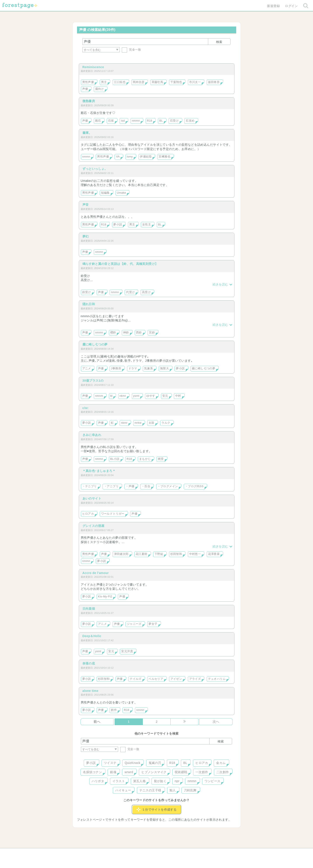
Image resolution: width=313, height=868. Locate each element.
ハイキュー (123, 790)
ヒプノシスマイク (154, 772)
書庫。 (87, 133)
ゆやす (151, 396)
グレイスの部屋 (94, 526)
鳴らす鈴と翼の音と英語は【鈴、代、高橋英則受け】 (120, 264)
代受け (130, 292)
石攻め (190, 121)
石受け (174, 121)
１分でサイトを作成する (157, 810)
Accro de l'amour (96, 573)
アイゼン (176, 679)
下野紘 (159, 554)
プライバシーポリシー (204, 853)
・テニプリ (90, 486)
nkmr (123, 396)
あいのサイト (92, 498)
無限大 (164, 368)
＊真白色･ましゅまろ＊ (99, 471)
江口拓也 (120, 82)
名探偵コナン (92, 772)
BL (161, 121)
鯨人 (173, 790)
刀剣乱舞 (190, 790)
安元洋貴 (127, 651)
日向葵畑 (89, 609)
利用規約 (150, 853)
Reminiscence (93, 67)
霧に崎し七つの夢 (95, 344)
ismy (130, 157)
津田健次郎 (121, 554)
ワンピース (212, 781)
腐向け (100, 89)
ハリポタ (98, 781)
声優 (85, 89)
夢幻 (86, 236)
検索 (219, 42)
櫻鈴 (113, 333)
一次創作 (202, 772)
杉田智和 (176, 554)
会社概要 (173, 853)
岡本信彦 (139, 82)
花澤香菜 (214, 554)
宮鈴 (152, 333)
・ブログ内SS (194, 486)
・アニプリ (111, 486)
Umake (121, 193)
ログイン (291, 6)
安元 (165, 396)
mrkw (138, 423)
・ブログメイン (168, 486)
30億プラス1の (93, 381)
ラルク (166, 423)
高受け (146, 292)
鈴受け (87, 292)
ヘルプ (101, 853)
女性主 (147, 225)
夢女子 (153, 624)
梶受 (161, 459)
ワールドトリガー (113, 514)
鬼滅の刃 (155, 763)
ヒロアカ (88, 514)
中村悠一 (195, 554)
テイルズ (136, 679)
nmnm (99, 396)
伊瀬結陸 (146, 157)
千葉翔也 (176, 82)
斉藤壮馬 (157, 82)
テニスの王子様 (150, 790)
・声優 (130, 486)
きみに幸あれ (92, 435)
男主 (104, 82)
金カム (221, 763)
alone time (90, 691)
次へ (216, 722)
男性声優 (88, 82)
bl (111, 396)
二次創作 (223, 772)
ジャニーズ (134, 624)
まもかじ (145, 459)
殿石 (98, 121)
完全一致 (131, 50)
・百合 (146, 486)
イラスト (119, 781)
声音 (86, 205)
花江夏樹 (142, 554)
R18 (150, 121)
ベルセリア (156, 679)
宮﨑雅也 (164, 157)
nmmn (136, 121)
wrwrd (129, 772)
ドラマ (133, 368)
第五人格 (140, 781)
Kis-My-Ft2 (105, 597)
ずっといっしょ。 (95, 169)
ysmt (136, 396)
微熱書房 (89, 101)
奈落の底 (89, 663)
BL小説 (115, 459)
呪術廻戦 (181, 772)
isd (123, 121)
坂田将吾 (214, 82)
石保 (111, 121)
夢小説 (118, 225)
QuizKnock (132, 763)
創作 (114, 710)
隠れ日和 (89, 304)
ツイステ (110, 763)
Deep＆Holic (92, 636)
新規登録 (273, 6)
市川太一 (195, 82)
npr (177, 781)
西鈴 (139, 333)
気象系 (149, 368)
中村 (178, 396)
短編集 (105, 193)
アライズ (195, 679)
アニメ (87, 368)
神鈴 (126, 333)
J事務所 (116, 368)
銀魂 (113, 772)
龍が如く (160, 781)
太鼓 (151, 423)
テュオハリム (217, 679)
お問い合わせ (125, 853)
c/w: (86, 408)
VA (118, 157)
